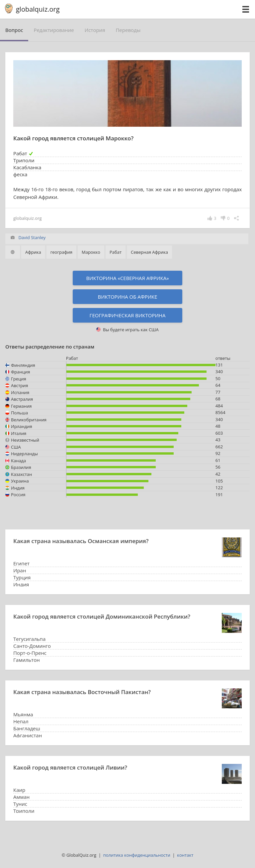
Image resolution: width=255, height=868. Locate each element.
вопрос (14, 30)
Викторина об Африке (127, 297)
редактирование (54, 30)
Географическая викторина (128, 315)
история (95, 30)
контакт (185, 855)
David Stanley (32, 237)
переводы (128, 30)
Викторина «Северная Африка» (127, 278)
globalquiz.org (38, 9)
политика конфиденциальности (137, 855)
